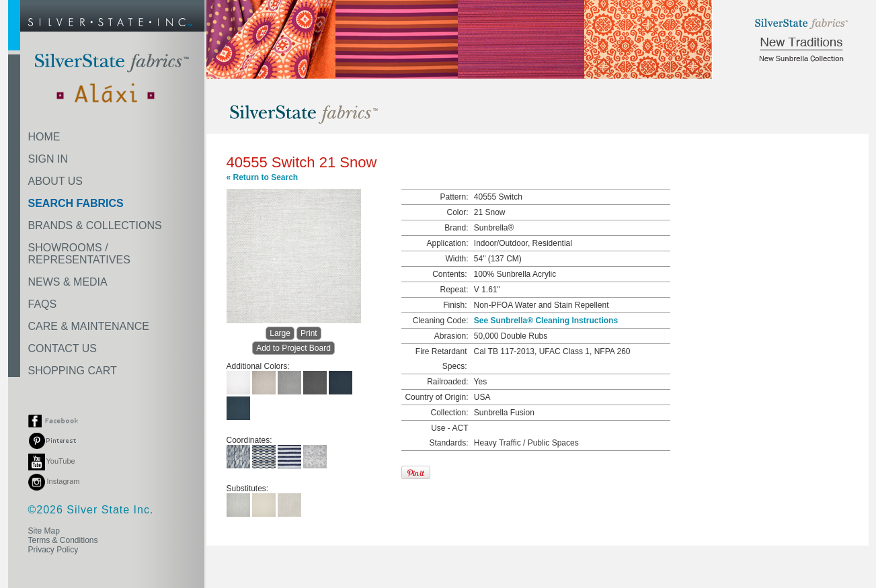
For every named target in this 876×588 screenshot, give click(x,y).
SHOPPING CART (73, 371)
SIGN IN (48, 159)
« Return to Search (263, 177)
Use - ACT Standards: (448, 435)
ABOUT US (56, 181)
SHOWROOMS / (79, 254)
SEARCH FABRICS (76, 203)
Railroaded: (447, 382)
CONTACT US (63, 348)
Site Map (44, 531)
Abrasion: (451, 336)
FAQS (43, 304)
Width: (456, 259)
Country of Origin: (436, 397)
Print (309, 333)
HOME (44, 137)
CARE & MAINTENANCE (89, 326)
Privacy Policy (53, 550)
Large (280, 333)
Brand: (456, 228)
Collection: (449, 413)
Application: (447, 243)
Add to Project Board (293, 348)
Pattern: (454, 197)
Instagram (54, 481)
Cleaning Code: (441, 321)
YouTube (52, 461)
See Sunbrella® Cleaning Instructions (546, 321)
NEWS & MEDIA (68, 282)
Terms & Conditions (63, 540)
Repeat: (454, 290)
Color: (457, 212)
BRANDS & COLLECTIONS (95, 225)
